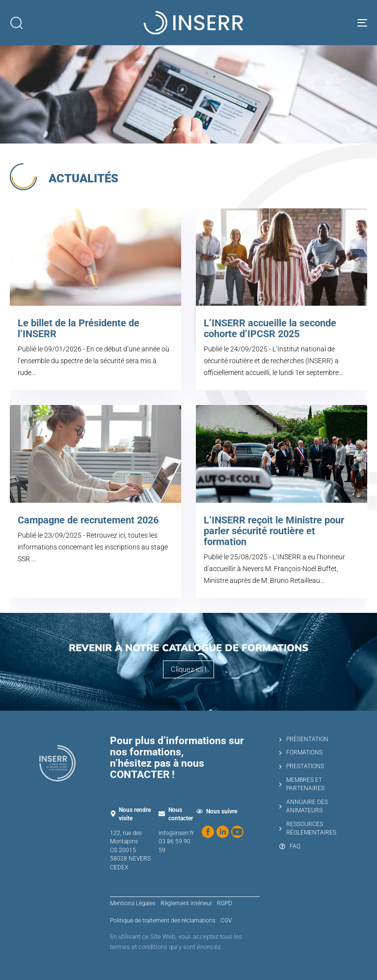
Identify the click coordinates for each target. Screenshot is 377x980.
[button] (16, 23)
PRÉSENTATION (304, 739)
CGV (226, 921)
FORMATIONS (301, 752)
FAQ (290, 846)
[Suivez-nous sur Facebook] (208, 832)
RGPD (225, 903)
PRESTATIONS (302, 766)
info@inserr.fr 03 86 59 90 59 (176, 842)
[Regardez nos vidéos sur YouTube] (237, 832)
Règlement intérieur (186, 903)
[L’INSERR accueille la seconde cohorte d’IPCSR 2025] (255, 299)
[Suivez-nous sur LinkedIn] (223, 832)
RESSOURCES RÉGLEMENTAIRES (308, 829)
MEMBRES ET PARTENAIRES (302, 784)
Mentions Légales (133, 903)
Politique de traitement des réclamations (163, 921)
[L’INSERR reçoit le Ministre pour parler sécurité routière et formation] (255, 501)
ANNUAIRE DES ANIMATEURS (304, 807)
